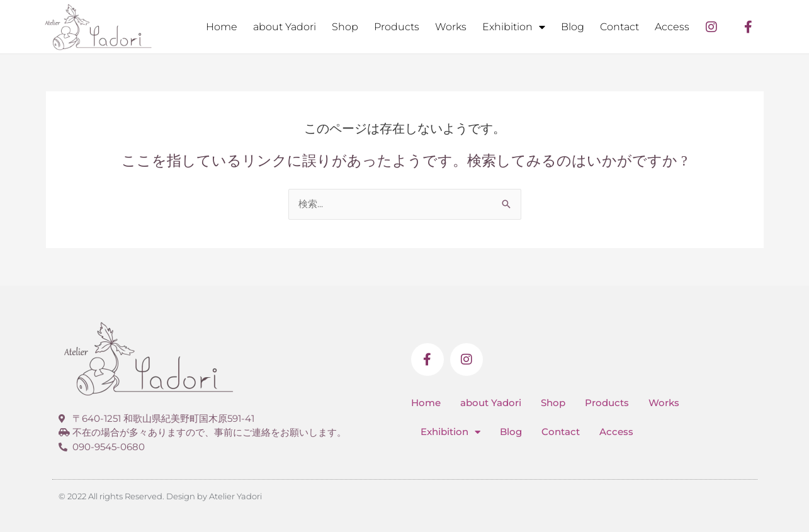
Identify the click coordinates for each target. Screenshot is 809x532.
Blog (573, 27)
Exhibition (514, 27)
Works (451, 27)
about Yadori (285, 27)
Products (397, 27)
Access (672, 27)
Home (222, 27)
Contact (619, 27)
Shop (345, 27)
